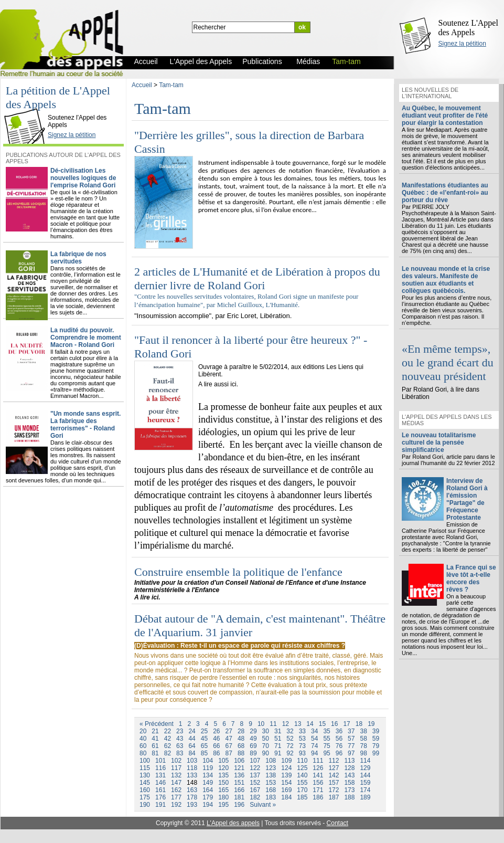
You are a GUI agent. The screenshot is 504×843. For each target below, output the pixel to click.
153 (271, 783)
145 (145, 783)
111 (318, 761)
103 (192, 761)
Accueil (142, 85)
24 (192, 731)
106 (239, 761)
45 (204, 739)
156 (318, 783)
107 (255, 761)
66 (216, 746)
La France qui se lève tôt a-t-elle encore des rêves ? (471, 578)
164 (208, 790)
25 (204, 731)
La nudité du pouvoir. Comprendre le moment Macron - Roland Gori (86, 338)
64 (192, 746)
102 (176, 761)
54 (314, 739)
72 (290, 746)
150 (223, 783)
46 (216, 739)
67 (229, 746)
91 (278, 753)
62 (168, 746)
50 (266, 739)
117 (176, 768)
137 (255, 775)
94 (314, 753)
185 (302, 797)
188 (349, 797)
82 (168, 753)
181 (239, 797)
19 (371, 724)
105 (223, 761)
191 (160, 805)
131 (160, 775)
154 (286, 783)
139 (286, 775)
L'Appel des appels (233, 823)
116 (160, 768)
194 (208, 805)
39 (376, 731)
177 (176, 797)
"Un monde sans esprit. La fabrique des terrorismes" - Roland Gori (85, 425)
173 (349, 790)
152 (255, 783)
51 (278, 739)
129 (365, 768)
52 (290, 739)
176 (160, 797)
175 (145, 797)
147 (176, 783)
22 (168, 731)
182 (255, 797)
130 (145, 775)
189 (365, 797)
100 (145, 761)
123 (271, 768)
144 (365, 775)
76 (339, 746)
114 (365, 761)
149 (208, 783)
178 (192, 797)
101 (160, 761)
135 (223, 775)
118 (192, 768)
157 (334, 783)
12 (286, 724)
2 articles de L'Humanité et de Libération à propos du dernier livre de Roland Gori (257, 278)
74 (314, 746)
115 (145, 768)
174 (365, 790)
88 (241, 753)
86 (216, 753)
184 (286, 797)
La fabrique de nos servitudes (78, 258)
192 (176, 805)
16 (334, 724)
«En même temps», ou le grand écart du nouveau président (448, 362)
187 (334, 797)
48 (241, 739)
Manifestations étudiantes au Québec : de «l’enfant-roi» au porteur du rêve (445, 193)
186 (318, 797)
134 (208, 775)
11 (273, 724)
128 (349, 768)
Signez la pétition (462, 44)
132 (176, 775)
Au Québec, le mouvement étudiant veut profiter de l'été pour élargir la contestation (445, 115)
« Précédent (157, 724)
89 (253, 753)
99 (376, 753)
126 (318, 768)
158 (349, 783)
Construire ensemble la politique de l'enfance (238, 572)
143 (349, 775)
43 (180, 739)
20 (143, 731)
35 (326, 731)
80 (143, 753)
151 (239, 783)
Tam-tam (171, 85)
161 (160, 790)
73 (302, 746)
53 (302, 739)
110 (302, 761)
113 (349, 761)
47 (229, 739)
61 (155, 746)
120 (223, 768)
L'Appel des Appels (27, 109)
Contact (337, 823)
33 (302, 731)
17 (346, 724)
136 (239, 775)
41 (155, 739)
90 (266, 753)
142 (334, 775)
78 (363, 746)
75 (326, 746)
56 (339, 739)
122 (255, 768)
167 (255, 790)
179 (208, 797)
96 (339, 753)
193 (192, 805)
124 (286, 768)
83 (180, 753)
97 (351, 753)
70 (266, 746)
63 (180, 746)
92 (290, 753)
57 (351, 739)
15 (322, 724)
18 (359, 724)
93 (302, 753)
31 (278, 731)
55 (326, 739)
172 (334, 790)
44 (192, 739)
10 (261, 724)
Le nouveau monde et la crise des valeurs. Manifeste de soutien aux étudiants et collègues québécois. (446, 280)
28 (241, 731)
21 (155, 731)
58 (363, 739)
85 (204, 753)
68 (241, 746)
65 (204, 746)
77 (351, 746)
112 (334, 761)
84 (192, 753)
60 (143, 746)
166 (239, 790)
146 (160, 783)
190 (145, 805)
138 (271, 775)
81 (155, 753)
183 (271, 797)
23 (180, 731)
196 (239, 805)
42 (168, 739)
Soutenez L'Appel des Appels (468, 28)
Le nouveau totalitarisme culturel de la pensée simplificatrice (439, 442)
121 (239, 768)
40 (143, 739)
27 (229, 731)
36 (339, 731)
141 (318, 775)
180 (223, 797)
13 (298, 724)
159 (365, 783)
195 (223, 805)
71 (278, 746)
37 (351, 731)
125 (302, 768)
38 (363, 731)
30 (266, 731)
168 (271, 790)
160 (145, 790)
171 (318, 790)
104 (208, 761)
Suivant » (263, 805)
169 (286, 790)
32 (290, 731)
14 (310, 724)
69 (253, 746)
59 (376, 739)
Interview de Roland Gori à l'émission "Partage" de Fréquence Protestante (467, 499)
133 (192, 775)
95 (326, 753)
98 (363, 753)
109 (286, 761)
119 (208, 768)
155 (302, 783)
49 (253, 739)
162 (176, 790)
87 (229, 753)
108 (271, 761)
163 (192, 790)
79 (376, 746)
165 (223, 790)
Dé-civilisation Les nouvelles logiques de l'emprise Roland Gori (83, 178)
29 (253, 731)
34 (314, 731)
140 (302, 775)
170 (302, 790)
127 (334, 768)
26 (216, 731)
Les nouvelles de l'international (430, 93)
